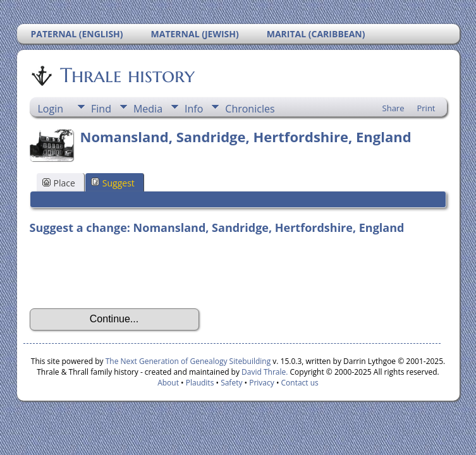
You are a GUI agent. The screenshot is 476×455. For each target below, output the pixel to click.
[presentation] (126, 272)
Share (394, 108)
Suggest (113, 183)
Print (426, 108)
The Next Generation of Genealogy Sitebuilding (188, 361)
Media (148, 109)
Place (59, 183)
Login (51, 109)
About (168, 383)
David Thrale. (265, 372)
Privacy (262, 383)
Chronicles (250, 109)
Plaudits (200, 383)
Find (101, 109)
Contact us (300, 383)
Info (194, 109)
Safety (231, 383)
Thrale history (126, 75)
